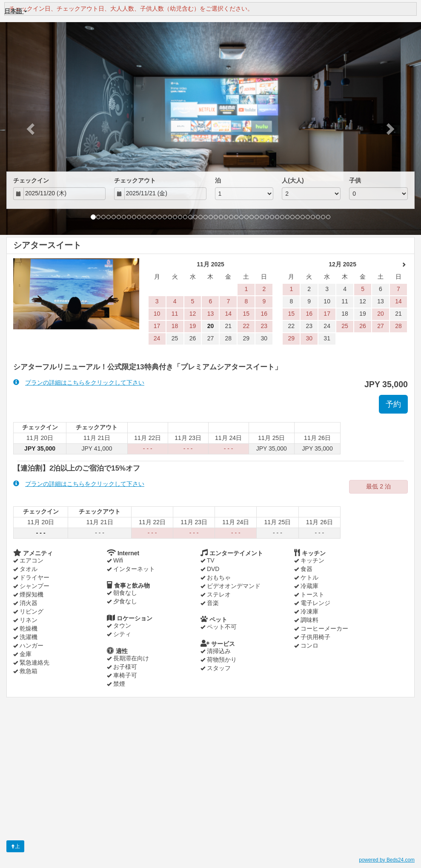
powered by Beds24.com (387, 860)
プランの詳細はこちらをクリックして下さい (79, 382)
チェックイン (31, 180)
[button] (32, 128)
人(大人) (293, 180)
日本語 (16, 11)
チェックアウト (135, 180)
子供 (355, 180)
